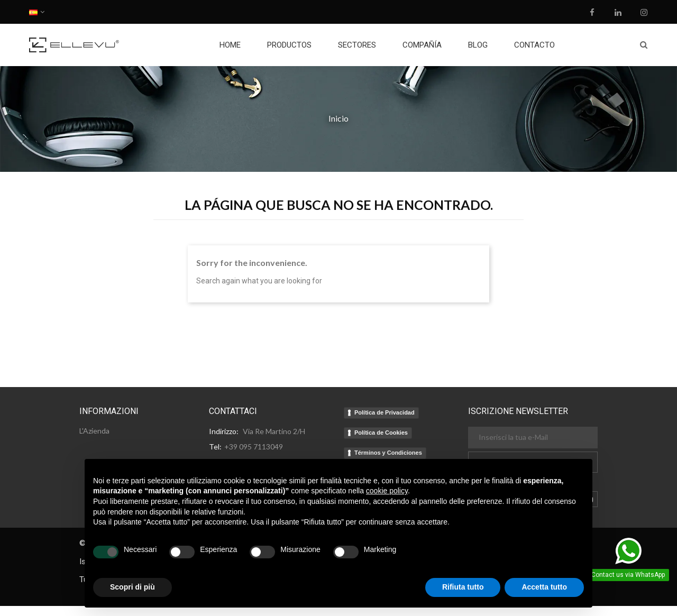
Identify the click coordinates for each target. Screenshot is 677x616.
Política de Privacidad (385, 412)
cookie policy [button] (387, 491)
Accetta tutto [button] (544, 587)
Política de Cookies (381, 433)
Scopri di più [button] (132, 587)
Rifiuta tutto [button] (463, 587)
